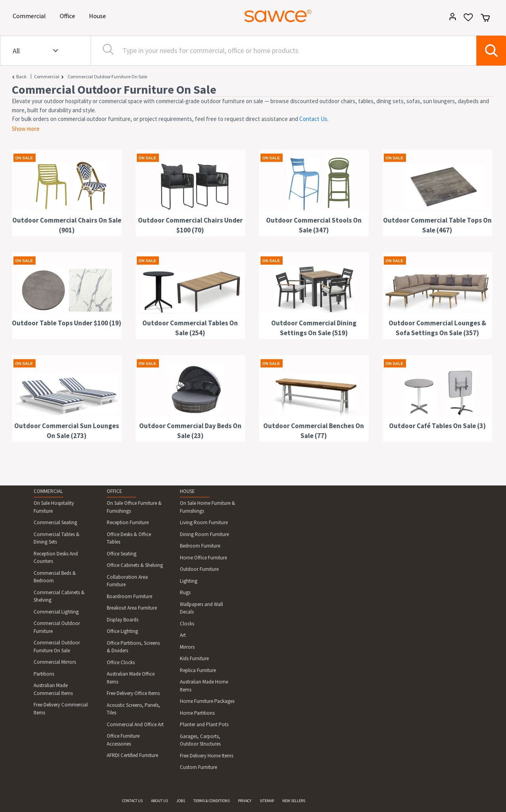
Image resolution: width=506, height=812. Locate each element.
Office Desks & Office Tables (129, 538)
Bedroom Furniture (200, 546)
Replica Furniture (198, 670)
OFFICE (114, 491)
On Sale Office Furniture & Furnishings (134, 507)
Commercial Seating (55, 522)
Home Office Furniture (203, 558)
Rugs (185, 592)
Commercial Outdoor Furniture (57, 627)
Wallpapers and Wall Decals (201, 608)
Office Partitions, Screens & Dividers (133, 647)
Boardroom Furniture (129, 596)
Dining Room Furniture (204, 534)
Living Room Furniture (204, 522)
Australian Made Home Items (204, 686)
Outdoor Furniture (199, 569)
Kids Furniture (194, 658)
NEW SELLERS (294, 801)
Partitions (44, 674)
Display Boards (123, 620)
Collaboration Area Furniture (127, 581)
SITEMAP (267, 801)
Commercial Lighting (56, 612)
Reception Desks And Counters (56, 558)
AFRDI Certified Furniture (132, 755)
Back (21, 76)
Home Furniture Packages (207, 701)
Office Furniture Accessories (123, 740)
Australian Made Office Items (131, 678)
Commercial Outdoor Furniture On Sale (107, 76)
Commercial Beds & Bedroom (55, 577)
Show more (26, 129)
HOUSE (187, 491)
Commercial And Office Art (135, 724)
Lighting (189, 581)
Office (69, 15)
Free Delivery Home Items (207, 756)
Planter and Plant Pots (204, 724)
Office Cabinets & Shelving (135, 565)
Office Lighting (122, 631)
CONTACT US (132, 801)
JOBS (181, 801)
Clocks (187, 624)
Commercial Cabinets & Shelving (59, 596)
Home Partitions (197, 713)
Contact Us (313, 119)
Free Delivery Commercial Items (61, 709)
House (99, 15)
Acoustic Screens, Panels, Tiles (133, 709)
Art (183, 635)
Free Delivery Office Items (133, 693)
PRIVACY (245, 801)
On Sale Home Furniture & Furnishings (208, 507)
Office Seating (122, 554)
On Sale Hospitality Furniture (54, 507)
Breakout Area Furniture (132, 608)
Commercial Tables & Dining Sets (57, 538)
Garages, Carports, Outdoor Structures (200, 740)
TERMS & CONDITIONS (211, 801)
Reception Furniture (128, 522)
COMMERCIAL (48, 491)
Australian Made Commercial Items (53, 689)
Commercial (31, 15)
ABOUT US (160, 801)
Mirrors (187, 647)
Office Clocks (121, 662)
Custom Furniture (198, 767)
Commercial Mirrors (55, 662)
